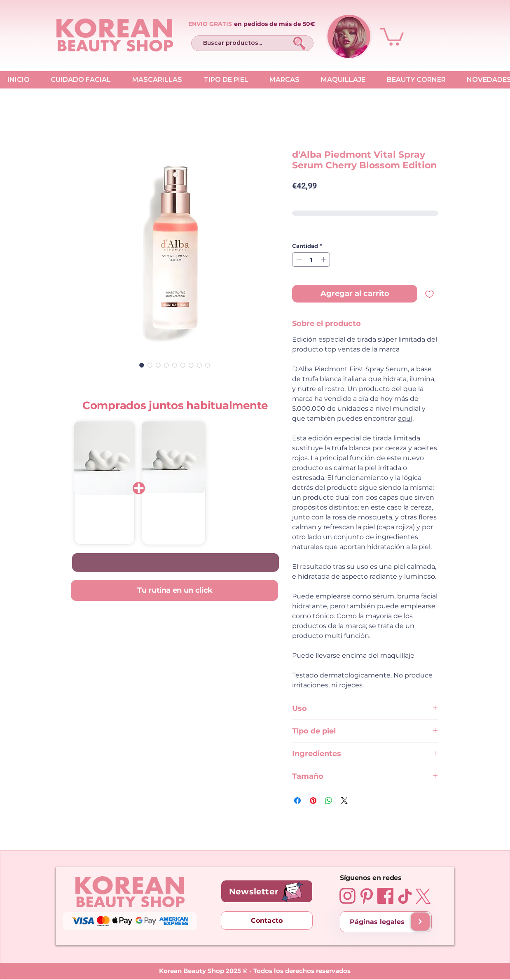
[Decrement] (298, 260)
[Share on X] (344, 801)
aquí (405, 418)
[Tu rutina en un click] (174, 590)
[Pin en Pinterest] (313, 801)
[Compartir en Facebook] (297, 801)
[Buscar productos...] (239, 43)
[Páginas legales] (386, 922)
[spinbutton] (311, 260)
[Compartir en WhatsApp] (329, 801)
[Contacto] (267, 921)
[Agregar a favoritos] (429, 294)
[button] (392, 36)
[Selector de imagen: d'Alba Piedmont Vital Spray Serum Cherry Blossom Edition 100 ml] (142, 365)
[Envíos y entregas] (420, 922)
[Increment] (324, 260)
